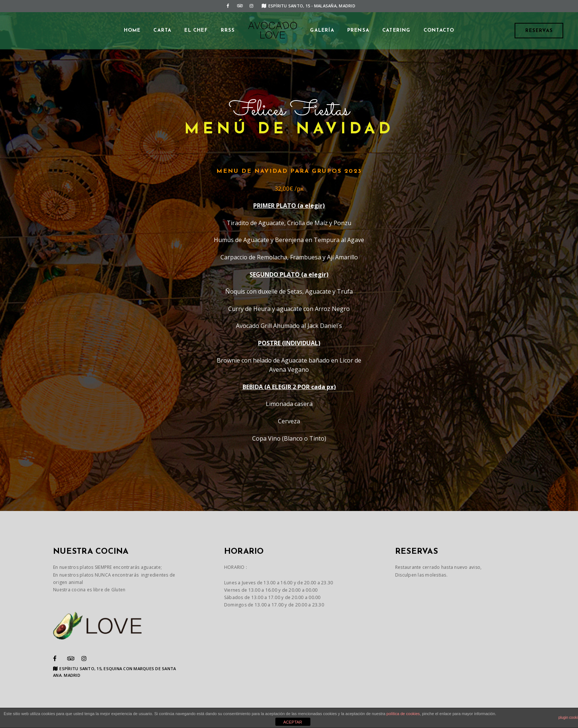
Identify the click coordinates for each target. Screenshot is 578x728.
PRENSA (358, 30)
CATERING (396, 30)
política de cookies (403, 714)
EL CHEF (196, 30)
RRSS (228, 30)
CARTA (162, 30)
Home (132, 30)
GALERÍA (322, 30)
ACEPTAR (293, 722)
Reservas (539, 31)
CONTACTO (439, 30)
